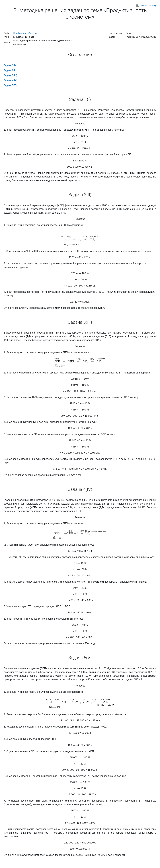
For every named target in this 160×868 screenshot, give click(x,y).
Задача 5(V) (10, 85)
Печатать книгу (146, 6)
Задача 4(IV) (10, 80)
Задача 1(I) (10, 65)
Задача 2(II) (10, 70)
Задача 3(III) (10, 75)
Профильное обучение (26, 33)
